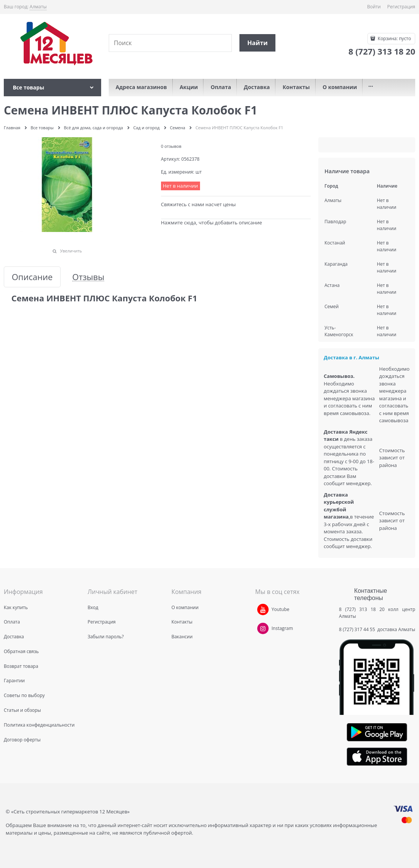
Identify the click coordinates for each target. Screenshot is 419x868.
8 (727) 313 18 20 (362, 609)
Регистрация (401, 7)
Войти (374, 7)
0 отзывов (171, 146)
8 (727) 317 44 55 (358, 629)
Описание (32, 277)
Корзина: (394, 38)
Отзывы (88, 277)
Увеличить (71, 251)
